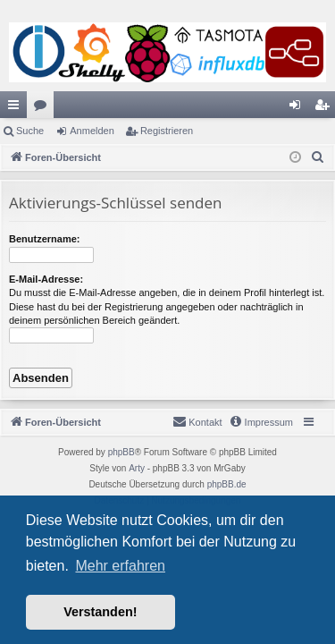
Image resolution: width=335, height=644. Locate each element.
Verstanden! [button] (100, 612)
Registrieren (167, 131)
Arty (137, 468)
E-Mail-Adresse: (46, 279)
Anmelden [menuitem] (299, 108)
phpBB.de (227, 484)
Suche (30, 131)
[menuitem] (318, 157)
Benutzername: (44, 239)
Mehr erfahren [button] (120, 566)
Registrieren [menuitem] (326, 108)
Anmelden (92, 131)
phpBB (121, 452)
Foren (44, 108)
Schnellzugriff (17, 108)
